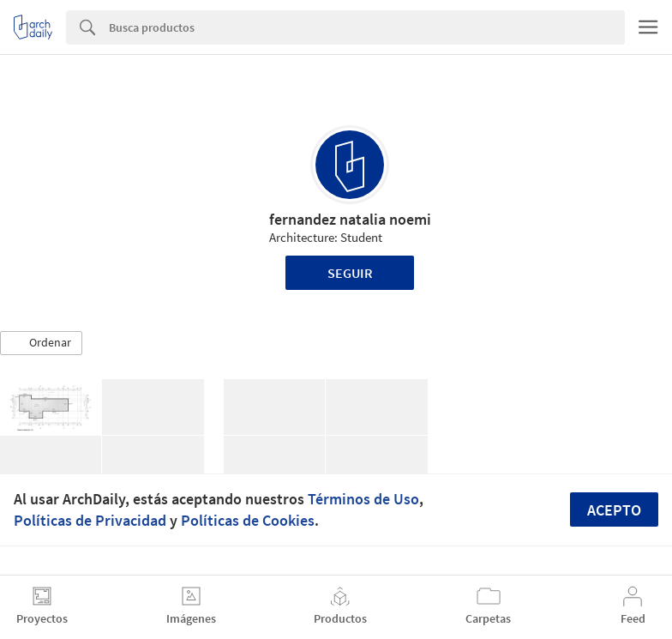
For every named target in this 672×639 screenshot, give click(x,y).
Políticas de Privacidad (90, 520)
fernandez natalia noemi (350, 219)
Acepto (614, 510)
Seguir (350, 273)
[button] (41, 343)
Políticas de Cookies (248, 520)
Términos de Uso (363, 499)
